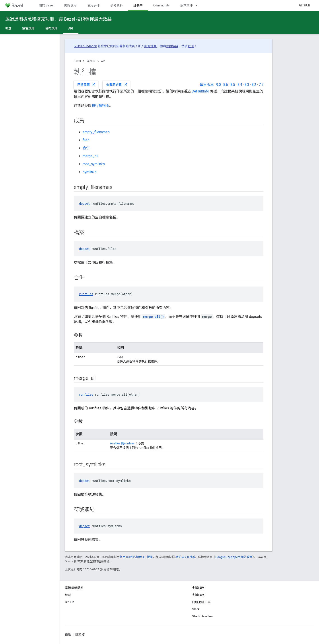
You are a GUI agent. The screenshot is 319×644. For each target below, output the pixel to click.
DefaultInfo (200, 91)
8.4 (240, 85)
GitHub (305, 5)
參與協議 (172, 46)
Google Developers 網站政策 (234, 557)
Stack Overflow (203, 616)
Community (161, 5)
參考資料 (117, 5)
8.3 (247, 85)
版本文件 (187, 5)
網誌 (68, 595)
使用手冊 (93, 5)
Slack (196, 609)
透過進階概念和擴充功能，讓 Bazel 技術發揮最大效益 (58, 19)
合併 (86, 148)
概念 (8, 28)
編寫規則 (28, 28)
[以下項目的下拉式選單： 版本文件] (199, 5)
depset (84, 203)
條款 (68, 635)
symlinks (90, 172)
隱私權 (80, 635)
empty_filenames (96, 132)
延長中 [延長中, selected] (138, 5)
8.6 (226, 85)
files (86, 140)
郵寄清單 (150, 46)
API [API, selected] (71, 28)
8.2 (254, 85)
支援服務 (198, 595)
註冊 (191, 46)
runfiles (86, 294)
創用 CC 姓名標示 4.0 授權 (136, 557)
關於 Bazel (46, 5)
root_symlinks (94, 164)
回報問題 (86, 84)
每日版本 (207, 85)
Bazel (77, 61)
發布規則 (51, 28)
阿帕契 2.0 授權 (185, 557)
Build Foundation (85, 46)
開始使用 (70, 5)
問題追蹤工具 (201, 602)
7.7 (261, 85)
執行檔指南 (100, 105)
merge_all (90, 156)
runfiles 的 (117, 443)
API (103, 61)
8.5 (233, 85)
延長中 (91, 61)
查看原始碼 (117, 84)
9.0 (219, 85)
